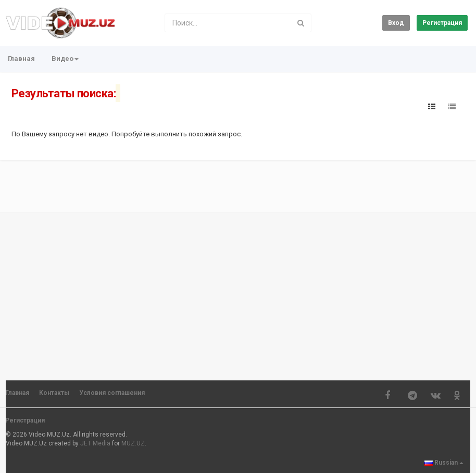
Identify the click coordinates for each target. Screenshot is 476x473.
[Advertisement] (238, 291)
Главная (21, 59)
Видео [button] (65, 59)
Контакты (54, 393)
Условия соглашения (112, 393)
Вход (396, 23)
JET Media (95, 443)
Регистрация (442, 23)
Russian (444, 463)
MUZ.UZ (133, 443)
